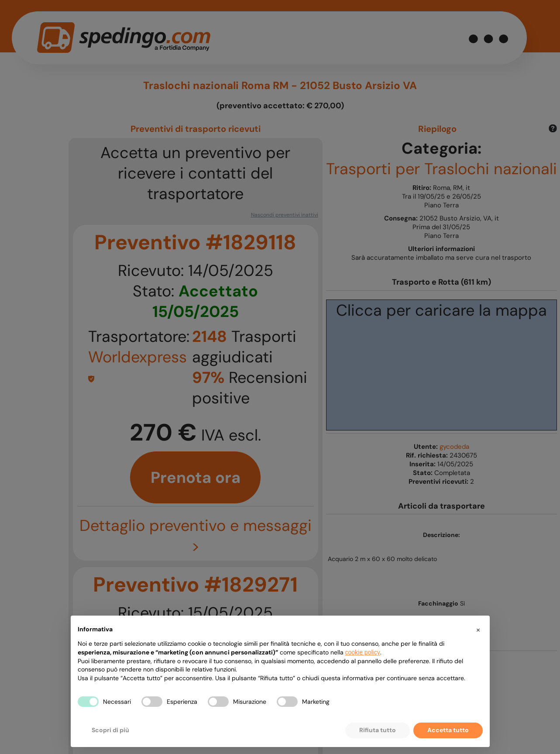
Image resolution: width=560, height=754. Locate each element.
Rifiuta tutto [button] (378, 730)
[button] (478, 630)
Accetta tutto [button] (448, 730)
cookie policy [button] (363, 652)
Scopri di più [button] (110, 730)
